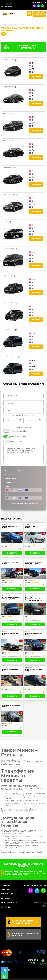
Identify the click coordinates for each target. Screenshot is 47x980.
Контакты (6, 907)
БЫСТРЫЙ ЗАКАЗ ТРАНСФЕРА (20, 47)
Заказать (12, 553)
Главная (3, 24)
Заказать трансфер (40, 14)
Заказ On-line (8, 894)
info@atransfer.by (6, 7)
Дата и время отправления (24, 416)
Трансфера (7, 890)
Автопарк (6, 899)
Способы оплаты (10, 903)
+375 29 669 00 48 (38, 3)
